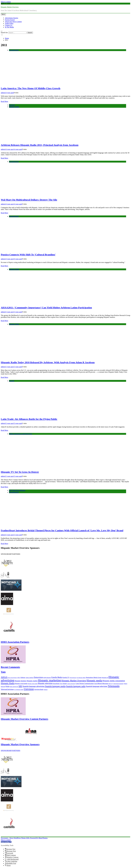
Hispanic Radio (14, 107)
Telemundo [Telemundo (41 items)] (114, 686)
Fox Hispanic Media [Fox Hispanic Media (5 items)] (81, 678)
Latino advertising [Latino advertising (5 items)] (71, 684)
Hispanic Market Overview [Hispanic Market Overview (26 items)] (74, 681)
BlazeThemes (43, 838)
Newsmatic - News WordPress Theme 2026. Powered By (20, 838)
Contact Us (9, 25)
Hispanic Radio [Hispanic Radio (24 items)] (8, 683)
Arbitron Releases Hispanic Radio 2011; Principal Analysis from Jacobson (40, 145)
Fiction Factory (10, 20)
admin (3, 93)
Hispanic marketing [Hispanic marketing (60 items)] (49, 680)
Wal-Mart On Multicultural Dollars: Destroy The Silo (29, 200)
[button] (6, 842)
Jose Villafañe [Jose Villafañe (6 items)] (63, 684)
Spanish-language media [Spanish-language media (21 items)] (55, 686)
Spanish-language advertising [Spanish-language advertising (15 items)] (34, 686)
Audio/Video (9, 23)
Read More (5, 101)
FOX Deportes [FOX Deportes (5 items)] (73, 678)
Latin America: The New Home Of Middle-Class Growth (31, 88)
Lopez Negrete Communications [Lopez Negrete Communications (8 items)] (85, 684)
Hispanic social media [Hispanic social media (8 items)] (21, 684)
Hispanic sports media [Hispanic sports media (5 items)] (33, 684)
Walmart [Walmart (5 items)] (46, 690)
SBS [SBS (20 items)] (20, 686)
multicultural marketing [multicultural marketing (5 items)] (118, 684)
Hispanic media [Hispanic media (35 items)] (94, 680)
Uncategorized (14, 50)
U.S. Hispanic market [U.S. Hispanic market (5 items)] (19, 690)
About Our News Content (13, 22)
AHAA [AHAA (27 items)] (4, 677)
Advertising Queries (12, 18)
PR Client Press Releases (17, 490)
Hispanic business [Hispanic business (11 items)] (20, 681)
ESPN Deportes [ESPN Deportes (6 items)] (47, 678)
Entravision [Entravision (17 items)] (38, 677)
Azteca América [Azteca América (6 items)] (29, 678)
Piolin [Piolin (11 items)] (7, 686)
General (12, 381)
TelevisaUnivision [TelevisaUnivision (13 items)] (7, 689)
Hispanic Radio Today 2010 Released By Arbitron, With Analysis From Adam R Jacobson (48, 362)
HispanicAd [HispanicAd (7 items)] (105, 678)
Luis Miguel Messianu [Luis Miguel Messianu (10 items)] (101, 683)
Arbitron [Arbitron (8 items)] (23, 678)
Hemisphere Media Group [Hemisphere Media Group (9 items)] (94, 677)
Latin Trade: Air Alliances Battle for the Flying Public (29, 419)
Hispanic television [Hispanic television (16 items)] (45, 683)
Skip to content (6, 2)
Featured (12, 105)
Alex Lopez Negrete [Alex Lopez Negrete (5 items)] (12, 678)
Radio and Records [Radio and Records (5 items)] (14, 687)
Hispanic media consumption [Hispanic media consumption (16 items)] (114, 681)
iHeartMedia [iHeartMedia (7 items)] (56, 684)
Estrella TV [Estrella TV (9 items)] (66, 677)
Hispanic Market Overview (10, 7)
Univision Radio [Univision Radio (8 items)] (39, 689)
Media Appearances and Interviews (21, 434)
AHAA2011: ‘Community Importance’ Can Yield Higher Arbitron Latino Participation (46, 308)
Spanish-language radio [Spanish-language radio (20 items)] (76, 686)
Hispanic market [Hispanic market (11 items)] (32, 681)
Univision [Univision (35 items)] (29, 689)
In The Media (9, 27)
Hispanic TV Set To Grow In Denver (20, 472)
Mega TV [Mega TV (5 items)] (111, 684)
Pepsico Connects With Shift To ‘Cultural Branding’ (28, 255)
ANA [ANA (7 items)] (19, 678)
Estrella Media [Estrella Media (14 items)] (57, 677)
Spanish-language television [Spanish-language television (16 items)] (97, 686)
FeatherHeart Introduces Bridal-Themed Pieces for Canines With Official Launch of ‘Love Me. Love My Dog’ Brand (62, 530)
